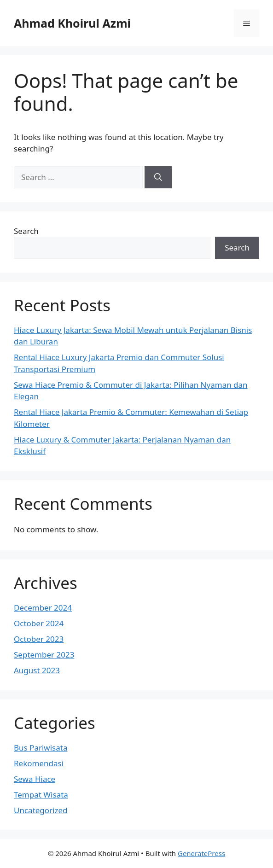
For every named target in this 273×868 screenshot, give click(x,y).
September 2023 (44, 655)
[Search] (158, 177)
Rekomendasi (39, 763)
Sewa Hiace (35, 779)
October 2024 (39, 623)
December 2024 (43, 608)
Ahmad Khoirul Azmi (72, 23)
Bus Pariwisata (41, 748)
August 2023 (37, 670)
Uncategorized (41, 810)
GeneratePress (201, 853)
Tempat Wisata (41, 795)
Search (26, 231)
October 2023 (39, 639)
